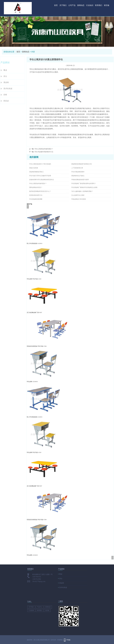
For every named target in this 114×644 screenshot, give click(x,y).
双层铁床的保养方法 (36, 195)
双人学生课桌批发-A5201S (34, 243)
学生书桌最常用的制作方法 (44, 152)
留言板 (107, 5)
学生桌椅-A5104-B (32, 382)
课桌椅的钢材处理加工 (37, 172)
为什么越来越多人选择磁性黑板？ (82, 191)
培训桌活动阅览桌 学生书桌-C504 (37, 346)
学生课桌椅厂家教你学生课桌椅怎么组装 (84, 187)
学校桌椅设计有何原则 (79, 199)
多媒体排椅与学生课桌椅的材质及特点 (42, 180)
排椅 (5, 95)
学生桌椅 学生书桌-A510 (34, 279)
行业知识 (90, 5)
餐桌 (5, 70)
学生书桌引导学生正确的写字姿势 (40, 176)
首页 (56, 5)
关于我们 (63, 5)
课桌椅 (6, 82)
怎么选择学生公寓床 (78, 195)
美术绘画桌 (8, 89)
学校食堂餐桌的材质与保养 (80, 180)
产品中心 (40, 607)
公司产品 (72, 5)
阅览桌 (6, 101)
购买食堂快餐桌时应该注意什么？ (40, 191)
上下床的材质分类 (77, 168)
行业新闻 (31, 610)
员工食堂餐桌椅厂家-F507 (34, 313)
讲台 (5, 76)
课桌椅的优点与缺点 (78, 176)
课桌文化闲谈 (34, 168)
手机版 (68, 640)
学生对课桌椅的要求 (78, 172)
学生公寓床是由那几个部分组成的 (40, 164)
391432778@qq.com (39, 581)
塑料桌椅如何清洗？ (36, 187)
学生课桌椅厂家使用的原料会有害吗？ (84, 183)
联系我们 (99, 5)
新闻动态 (81, 5)
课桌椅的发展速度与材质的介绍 (81, 164)
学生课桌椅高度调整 (36, 199)
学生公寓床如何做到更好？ (44, 149)
